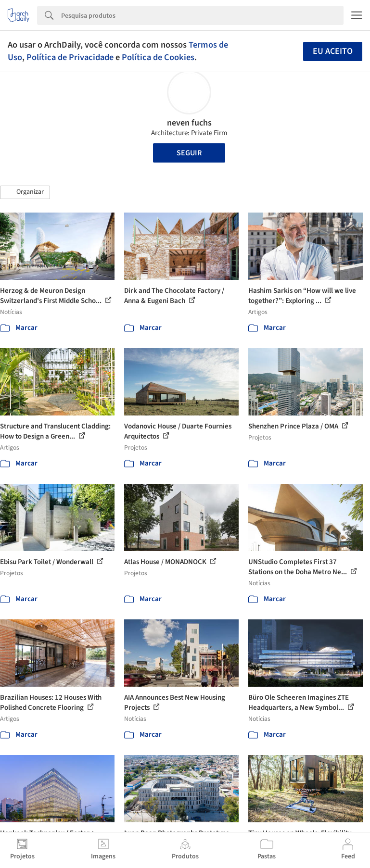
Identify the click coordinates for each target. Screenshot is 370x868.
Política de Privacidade (70, 57)
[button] (25, 192)
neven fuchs (189, 123)
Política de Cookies (158, 57)
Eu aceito (333, 51)
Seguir (189, 153)
